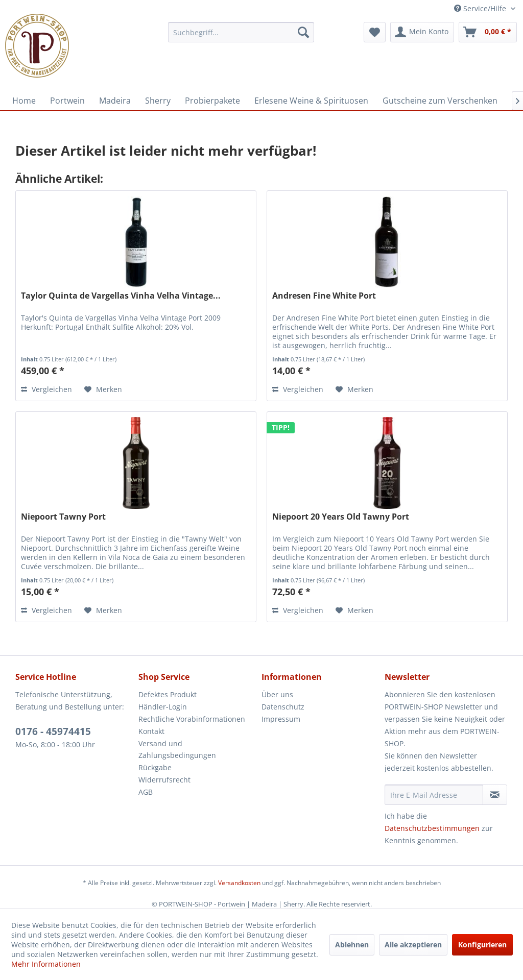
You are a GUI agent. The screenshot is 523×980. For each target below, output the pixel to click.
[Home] (24, 101)
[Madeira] (115, 101)
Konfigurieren (482, 945)
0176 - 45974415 (53, 731)
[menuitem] (241, 32)
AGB (146, 792)
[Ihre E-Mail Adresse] (434, 795)
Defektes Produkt (168, 694)
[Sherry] (158, 101)
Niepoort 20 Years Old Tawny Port (341, 517)
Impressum (281, 719)
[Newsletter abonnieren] (495, 795)
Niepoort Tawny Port (63, 517)
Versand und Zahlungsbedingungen (177, 750)
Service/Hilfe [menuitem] (481, 8)
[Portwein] (67, 101)
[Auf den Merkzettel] (103, 389)
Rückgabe (155, 767)
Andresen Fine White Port (324, 296)
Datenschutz (283, 707)
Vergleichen (46, 389)
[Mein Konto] (422, 32)
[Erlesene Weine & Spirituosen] (311, 101)
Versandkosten (239, 883)
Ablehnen (352, 945)
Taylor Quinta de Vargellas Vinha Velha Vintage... (121, 296)
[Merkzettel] (375, 32)
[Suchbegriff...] (241, 32)
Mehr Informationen (46, 964)
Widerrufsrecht (164, 780)
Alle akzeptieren (413, 945)
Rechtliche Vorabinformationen (192, 719)
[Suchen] (303, 32)
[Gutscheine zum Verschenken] (440, 101)
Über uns (277, 694)
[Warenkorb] (488, 32)
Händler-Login (163, 707)
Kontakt (151, 731)
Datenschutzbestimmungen (432, 828)
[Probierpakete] (212, 101)
